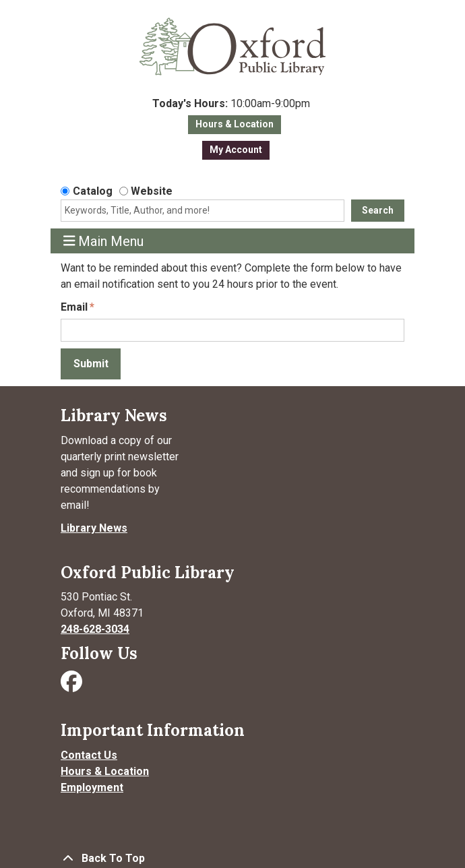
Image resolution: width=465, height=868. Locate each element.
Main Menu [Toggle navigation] (104, 241)
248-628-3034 (95, 629)
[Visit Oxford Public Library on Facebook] (73, 686)
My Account (236, 150)
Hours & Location (235, 124)
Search (378, 210)
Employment (92, 787)
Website (152, 191)
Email (74, 307)
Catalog (93, 191)
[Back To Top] (232, 859)
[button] (231, 104)
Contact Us (89, 755)
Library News (94, 528)
